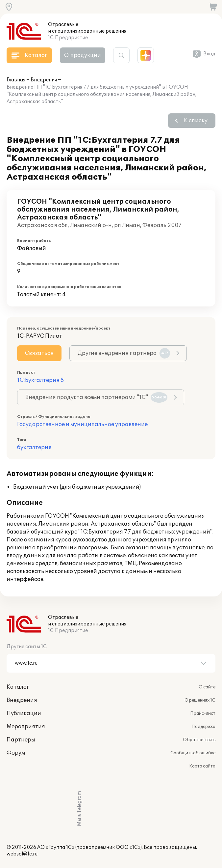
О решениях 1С (200, 700)
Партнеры (21, 740)
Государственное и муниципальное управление (82, 424)
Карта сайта (202, 766)
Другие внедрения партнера (124, 353)
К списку (196, 121)
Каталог (18, 687)
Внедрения (44, 80)
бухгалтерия (34, 448)
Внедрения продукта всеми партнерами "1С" (96, 397)
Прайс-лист (203, 713)
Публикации (24, 713)
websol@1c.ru (22, 854)
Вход (209, 54)
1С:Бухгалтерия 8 (40, 380)
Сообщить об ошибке (193, 753)
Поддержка (203, 727)
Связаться (39, 353)
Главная (16, 80)
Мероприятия (26, 727)
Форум (16, 753)
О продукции (83, 55)
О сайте (207, 687)
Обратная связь (199, 740)
